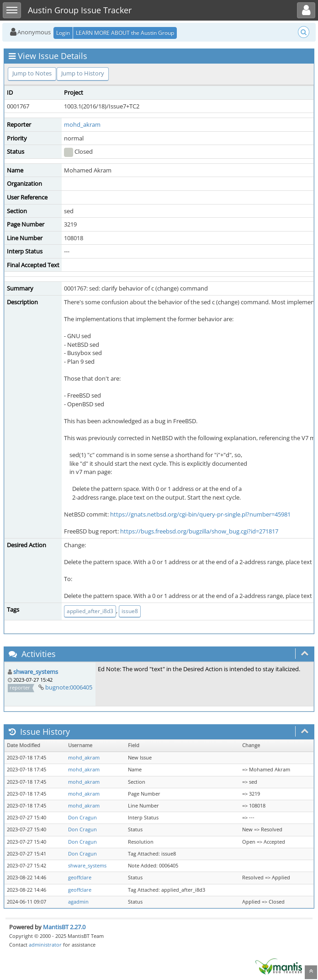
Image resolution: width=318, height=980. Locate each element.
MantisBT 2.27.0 (64, 927)
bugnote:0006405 (69, 687)
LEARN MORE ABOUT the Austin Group (125, 33)
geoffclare (80, 878)
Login (63, 33)
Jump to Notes (32, 73)
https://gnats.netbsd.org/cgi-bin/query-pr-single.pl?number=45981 (200, 514)
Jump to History (83, 73)
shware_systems (36, 672)
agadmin (78, 902)
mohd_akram (82, 124)
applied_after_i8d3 (90, 611)
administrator (45, 945)
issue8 (130, 611)
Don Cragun (82, 818)
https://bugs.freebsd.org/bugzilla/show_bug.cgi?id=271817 (199, 531)
